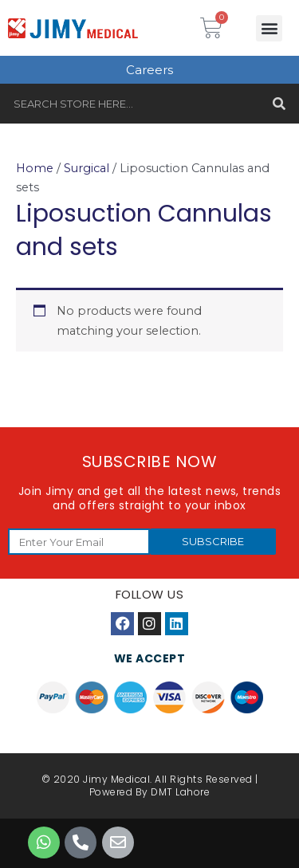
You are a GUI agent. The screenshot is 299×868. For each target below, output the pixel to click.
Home (35, 168)
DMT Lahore (180, 792)
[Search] (279, 104)
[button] (269, 28)
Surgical (87, 168)
